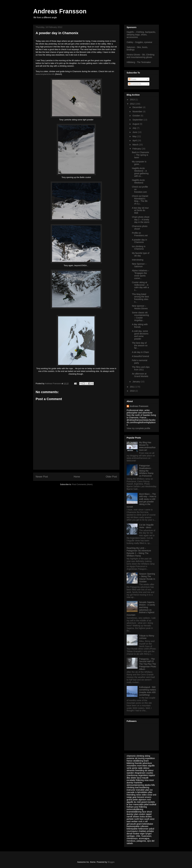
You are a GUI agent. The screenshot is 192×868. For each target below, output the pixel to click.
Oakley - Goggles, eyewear (139, 42)
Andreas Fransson (60, 11)
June (135, 132)
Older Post (111, 477)
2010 (133, 391)
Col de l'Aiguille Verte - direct (146, 526)
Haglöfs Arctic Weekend (138, 181)
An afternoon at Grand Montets (140, 375)
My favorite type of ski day (141, 254)
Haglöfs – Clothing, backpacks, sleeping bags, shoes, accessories (141, 35)
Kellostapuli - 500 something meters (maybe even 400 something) (148, 691)
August (136, 124)
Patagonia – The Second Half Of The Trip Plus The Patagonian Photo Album (148, 664)
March (136, 145)
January (136, 382)
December (138, 107)
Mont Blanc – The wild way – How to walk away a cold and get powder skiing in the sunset (141, 500)
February (137, 149)
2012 (133, 104)
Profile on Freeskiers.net (140, 234)
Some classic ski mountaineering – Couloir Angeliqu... (140, 316)
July (135, 128)
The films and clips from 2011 (141, 368)
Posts (132, 79)
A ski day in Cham (140, 352)
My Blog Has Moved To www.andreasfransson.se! (147, 446)
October (136, 116)
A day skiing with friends (140, 326)
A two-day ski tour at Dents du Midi (140, 210)
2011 (133, 387)
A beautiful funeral (140, 356)
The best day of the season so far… (140, 345)
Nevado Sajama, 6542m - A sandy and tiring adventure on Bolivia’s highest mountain (141, 609)
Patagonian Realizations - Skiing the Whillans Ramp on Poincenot (146, 471)
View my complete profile (138, 428)
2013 (133, 100)
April (135, 140)
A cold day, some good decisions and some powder (140, 335)
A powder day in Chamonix (140, 241)
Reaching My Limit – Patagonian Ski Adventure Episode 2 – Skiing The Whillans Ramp (139, 552)
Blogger (111, 862)
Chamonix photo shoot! (140, 228)
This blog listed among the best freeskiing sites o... (140, 298)
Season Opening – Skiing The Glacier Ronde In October (147, 578)
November (138, 112)
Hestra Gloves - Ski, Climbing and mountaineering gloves (141, 56)
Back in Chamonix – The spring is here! (141, 155)
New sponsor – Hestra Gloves (140, 307)
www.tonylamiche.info (45, 74)
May (135, 136)
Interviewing (138, 260)
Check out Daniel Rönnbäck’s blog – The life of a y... (140, 200)
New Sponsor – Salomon (139, 265)
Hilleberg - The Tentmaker (139, 62)
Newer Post (42, 477)
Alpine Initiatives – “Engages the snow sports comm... (141, 274)
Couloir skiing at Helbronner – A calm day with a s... (140, 286)
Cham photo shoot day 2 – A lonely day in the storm (141, 220)
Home (77, 477)
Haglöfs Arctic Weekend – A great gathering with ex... (140, 172)
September (138, 120)
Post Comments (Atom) (82, 484)
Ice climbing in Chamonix (139, 248)
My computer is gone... (139, 163)
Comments (135, 84)
